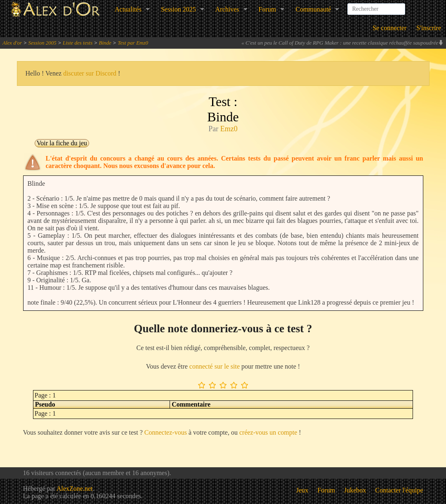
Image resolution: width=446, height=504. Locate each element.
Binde (105, 43)
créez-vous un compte (268, 432)
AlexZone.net (75, 489)
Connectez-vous (166, 432)
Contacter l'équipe (399, 490)
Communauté (313, 9)
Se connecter (389, 28)
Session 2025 (178, 9)
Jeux (302, 490)
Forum (268, 9)
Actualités (128, 9)
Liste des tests (78, 43)
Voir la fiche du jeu (62, 143)
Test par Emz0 (133, 43)
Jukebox (355, 490)
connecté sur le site (215, 366)
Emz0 (229, 129)
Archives (227, 9)
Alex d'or (12, 43)
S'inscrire (429, 28)
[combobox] (376, 6)
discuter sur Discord (90, 73)
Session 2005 (42, 43)
